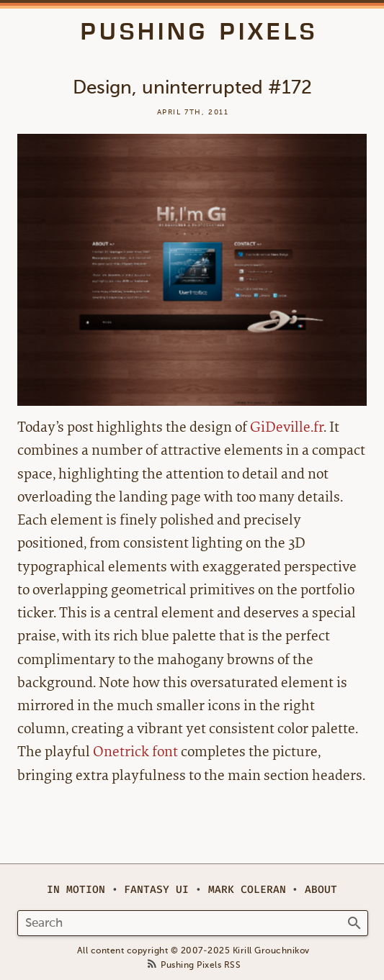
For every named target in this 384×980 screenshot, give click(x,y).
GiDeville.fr (287, 427)
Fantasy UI (156, 890)
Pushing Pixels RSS (201, 965)
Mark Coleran (247, 890)
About (321, 890)
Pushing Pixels (199, 32)
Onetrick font (135, 752)
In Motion (76, 890)
